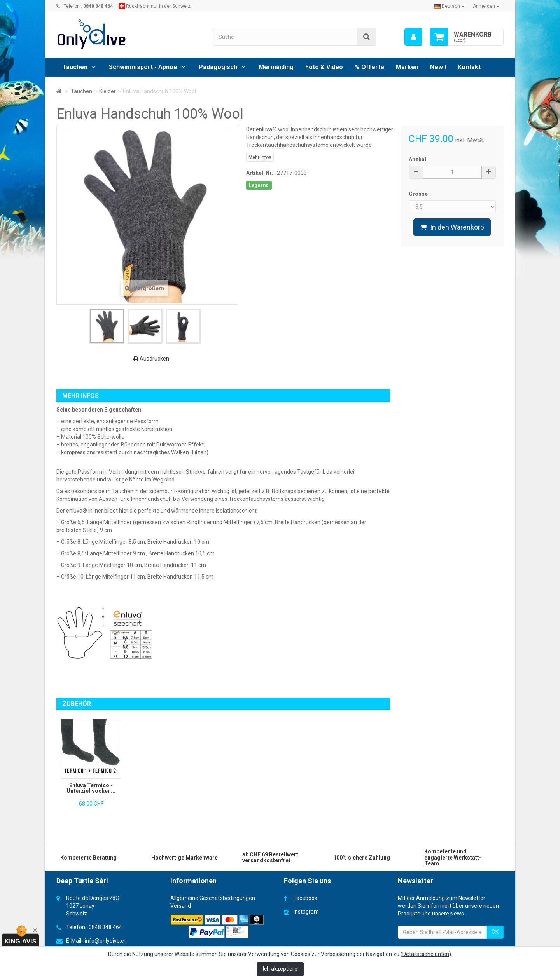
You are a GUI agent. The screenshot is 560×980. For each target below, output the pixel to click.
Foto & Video (324, 67)
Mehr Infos (260, 157)
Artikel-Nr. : (261, 173)
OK (495, 932)
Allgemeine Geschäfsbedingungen (213, 898)
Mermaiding (276, 67)
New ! (438, 67)
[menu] (413, 37)
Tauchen (75, 67)
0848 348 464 (105, 927)
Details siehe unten (426, 954)
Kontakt (469, 67)
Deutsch (449, 6)
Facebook (305, 898)
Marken (407, 67)
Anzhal (417, 159)
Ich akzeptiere (280, 969)
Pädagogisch (218, 67)
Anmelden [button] (486, 6)
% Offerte (369, 67)
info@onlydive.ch (106, 941)
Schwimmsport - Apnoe (143, 67)
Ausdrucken (151, 359)
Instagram (306, 912)
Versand (181, 906)
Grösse (419, 194)
